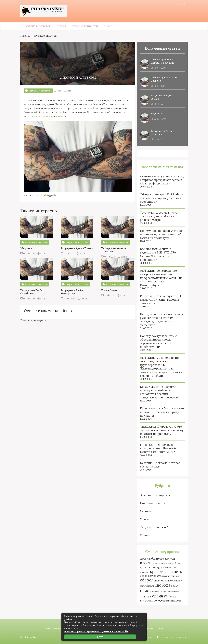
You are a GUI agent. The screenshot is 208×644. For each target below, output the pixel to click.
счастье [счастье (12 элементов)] (144, 597)
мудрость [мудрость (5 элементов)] (155, 576)
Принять (101, 637)
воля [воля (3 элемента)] (154, 564)
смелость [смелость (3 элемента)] (163, 592)
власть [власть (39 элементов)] (145, 563)
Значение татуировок (37, 27)
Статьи (180, 4)
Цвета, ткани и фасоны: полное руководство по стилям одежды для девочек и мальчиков (161, 320)
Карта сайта (144, 637)
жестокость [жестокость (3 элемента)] (169, 568)
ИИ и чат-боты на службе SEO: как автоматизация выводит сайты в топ (160, 300)
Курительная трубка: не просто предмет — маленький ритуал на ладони (161, 412)
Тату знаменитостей (85, 27)
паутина (78, 116)
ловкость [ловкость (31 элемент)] (172, 572)
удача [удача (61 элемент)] (156, 596)
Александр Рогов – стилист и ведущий (161, 61)
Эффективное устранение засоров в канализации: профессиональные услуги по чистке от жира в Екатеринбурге (160, 278)
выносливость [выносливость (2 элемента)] (163, 564)
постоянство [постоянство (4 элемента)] (173, 581)
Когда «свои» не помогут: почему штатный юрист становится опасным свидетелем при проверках (158, 392)
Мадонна (155, 114)
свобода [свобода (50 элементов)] (161, 585)
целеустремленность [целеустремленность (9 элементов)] (166, 601)
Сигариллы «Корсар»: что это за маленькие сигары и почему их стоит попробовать (160, 430)
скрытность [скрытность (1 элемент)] (153, 592)
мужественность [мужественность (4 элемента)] (170, 576)
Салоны (109, 27)
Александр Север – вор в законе (163, 79)
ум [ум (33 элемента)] (165, 596)
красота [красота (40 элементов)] (156, 572)
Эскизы (61, 27)
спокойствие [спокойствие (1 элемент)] (173, 592)
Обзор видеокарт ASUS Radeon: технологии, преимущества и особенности (161, 198)
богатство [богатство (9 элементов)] (156, 559)
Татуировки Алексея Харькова (162, 133)
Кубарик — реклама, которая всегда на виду (159, 465)
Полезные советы (151, 503)
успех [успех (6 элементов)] (171, 597)
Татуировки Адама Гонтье (161, 97)
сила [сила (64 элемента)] (143, 591)
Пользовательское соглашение (171, 637)
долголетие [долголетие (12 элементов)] (147, 567)
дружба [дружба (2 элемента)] (159, 568)
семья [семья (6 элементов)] (173, 586)
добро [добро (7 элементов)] (174, 564)
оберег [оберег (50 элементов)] (145, 580)
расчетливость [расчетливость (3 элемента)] (146, 586)
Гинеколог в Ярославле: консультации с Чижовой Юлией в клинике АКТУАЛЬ (158, 449)
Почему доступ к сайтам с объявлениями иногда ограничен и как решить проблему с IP (157, 342)
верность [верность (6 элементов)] (169, 559)
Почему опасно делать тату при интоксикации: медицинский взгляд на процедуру (161, 235)
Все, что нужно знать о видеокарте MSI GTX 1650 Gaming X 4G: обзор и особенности (157, 254)
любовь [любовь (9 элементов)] (144, 576)
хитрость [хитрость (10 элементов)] (145, 601)
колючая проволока (60, 116)
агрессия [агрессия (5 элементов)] (144, 559)
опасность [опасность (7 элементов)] (159, 581)
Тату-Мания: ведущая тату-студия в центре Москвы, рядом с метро (158, 216)
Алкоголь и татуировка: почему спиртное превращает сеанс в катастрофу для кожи (161, 180)
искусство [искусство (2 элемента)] (143, 573)
